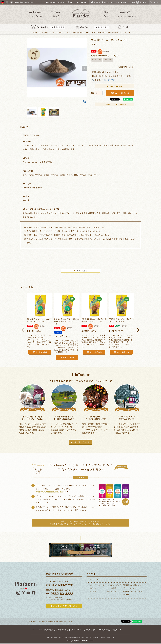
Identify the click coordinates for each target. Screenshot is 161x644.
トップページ (95, 579)
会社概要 (126, 595)
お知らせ (93, 591)
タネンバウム (58, 33)
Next (84, 68)
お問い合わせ (111, 591)
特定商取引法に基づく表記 (133, 591)
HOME (35, 33)
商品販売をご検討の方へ (132, 585)
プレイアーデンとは (82, 442)
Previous (30, 68)
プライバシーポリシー (131, 588)
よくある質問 (111, 588)
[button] (23, 330)
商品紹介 (45, 33)
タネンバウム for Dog (75, 33)
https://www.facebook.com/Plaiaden (51, 492)
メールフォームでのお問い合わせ (65, 606)
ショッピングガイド (114, 585)
